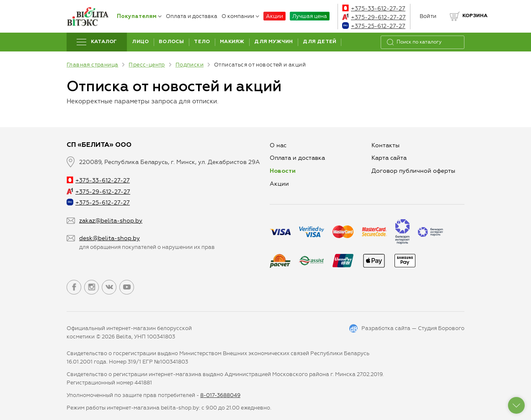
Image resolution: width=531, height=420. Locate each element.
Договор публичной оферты (413, 171)
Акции (275, 16)
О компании (240, 16)
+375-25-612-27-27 (374, 26)
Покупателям (139, 17)
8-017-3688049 (220, 395)
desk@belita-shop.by (110, 238)
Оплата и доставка (192, 16)
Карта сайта (389, 158)
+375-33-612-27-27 (374, 9)
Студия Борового (441, 328)
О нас (278, 145)
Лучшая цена (310, 16)
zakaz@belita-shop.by (111, 221)
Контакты (385, 145)
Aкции (279, 184)
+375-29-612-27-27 (374, 17)
